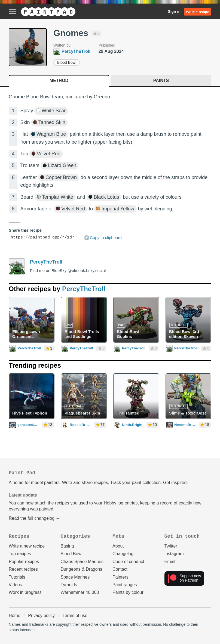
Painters (120, 577)
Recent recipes (23, 569)
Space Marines (75, 577)
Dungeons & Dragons (82, 569)
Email (170, 562)
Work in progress (25, 592)
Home (15, 616)
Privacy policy (41, 616)
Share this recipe (25, 230)
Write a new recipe (27, 546)
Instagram (174, 554)
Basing (67, 546)
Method (59, 81)
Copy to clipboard (103, 238)
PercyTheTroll (46, 262)
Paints (161, 81)
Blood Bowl (67, 62)
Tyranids (69, 585)
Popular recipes (24, 562)
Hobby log (114, 503)
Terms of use (75, 616)
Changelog (123, 554)
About (118, 546)
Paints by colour (128, 592)
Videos (15, 585)
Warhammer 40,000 (80, 592)
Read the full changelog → (34, 518)
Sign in (174, 11)
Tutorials (17, 577)
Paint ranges (125, 585)
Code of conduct (128, 562)
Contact (120, 569)
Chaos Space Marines (82, 562)
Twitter (171, 546)
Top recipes (20, 554)
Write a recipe (198, 12)
